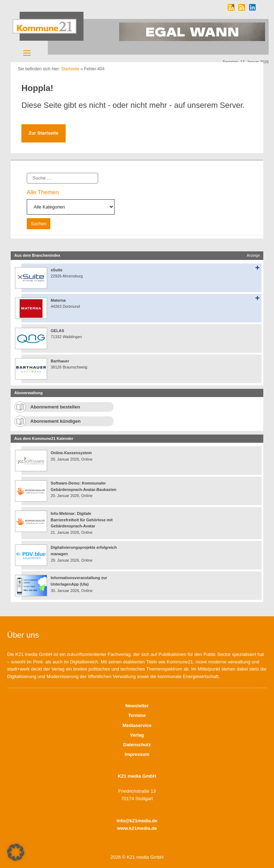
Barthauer (60, 361)
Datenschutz (137, 745)
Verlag (137, 735)
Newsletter (137, 706)
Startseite (70, 69)
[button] (16, 852)
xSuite (57, 270)
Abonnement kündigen (55, 421)
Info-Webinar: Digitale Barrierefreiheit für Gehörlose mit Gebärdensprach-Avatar (82, 520)
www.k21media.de (137, 828)
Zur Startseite (44, 133)
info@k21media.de (137, 821)
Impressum (137, 754)
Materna (58, 300)
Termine (137, 715)
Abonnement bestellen (55, 407)
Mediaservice (137, 725)
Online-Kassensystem (71, 453)
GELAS (57, 331)
